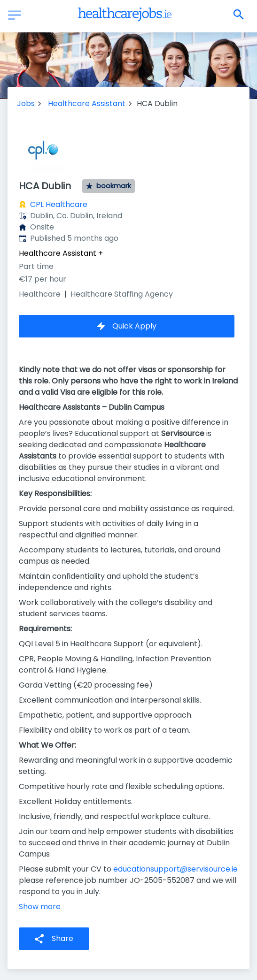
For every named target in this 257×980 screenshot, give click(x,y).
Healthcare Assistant (87, 103)
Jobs (26, 103)
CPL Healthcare (59, 204)
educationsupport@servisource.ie (175, 869)
